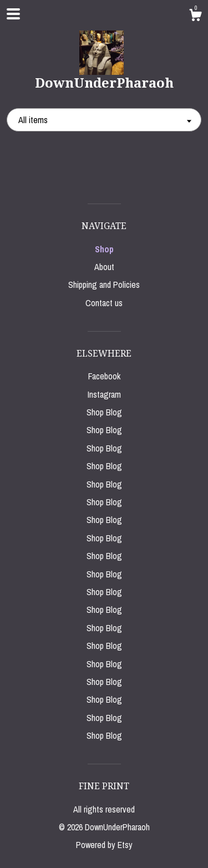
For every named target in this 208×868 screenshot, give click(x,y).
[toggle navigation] (13, 14)
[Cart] (195, 17)
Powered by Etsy (104, 845)
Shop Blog (104, 412)
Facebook (104, 376)
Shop (104, 249)
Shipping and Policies (104, 285)
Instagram (104, 394)
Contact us (104, 303)
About (104, 267)
